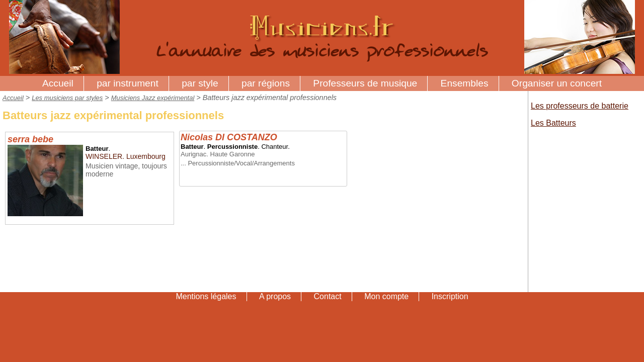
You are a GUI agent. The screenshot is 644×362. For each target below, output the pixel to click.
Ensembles (465, 83)
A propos (275, 296)
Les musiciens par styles (67, 98)
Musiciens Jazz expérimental (153, 98)
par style (200, 83)
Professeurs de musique (365, 83)
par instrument (128, 83)
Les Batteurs (553, 123)
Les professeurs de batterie (580, 106)
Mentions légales (206, 296)
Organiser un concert (557, 83)
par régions (266, 83)
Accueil (58, 83)
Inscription (450, 296)
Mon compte (386, 296)
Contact (328, 296)
